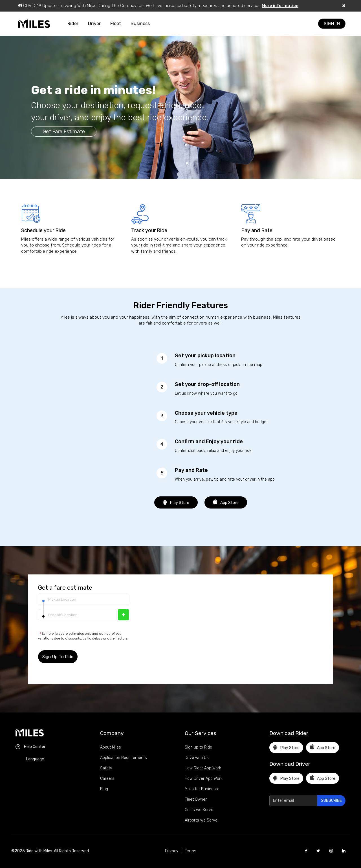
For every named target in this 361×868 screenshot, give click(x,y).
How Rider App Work (203, 768)
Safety (106, 768)
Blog (104, 789)
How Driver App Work (204, 779)
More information (280, 6)
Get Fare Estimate (64, 132)
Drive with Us (197, 758)
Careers (107, 779)
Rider (73, 24)
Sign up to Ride (198, 747)
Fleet (116, 24)
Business (140, 24)
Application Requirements (124, 758)
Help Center (35, 747)
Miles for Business (201, 789)
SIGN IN (332, 24)
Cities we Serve (199, 810)
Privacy (172, 851)
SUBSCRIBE (331, 801)
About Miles (111, 747)
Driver (94, 24)
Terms (191, 851)
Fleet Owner (196, 799)
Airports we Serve (201, 820)
